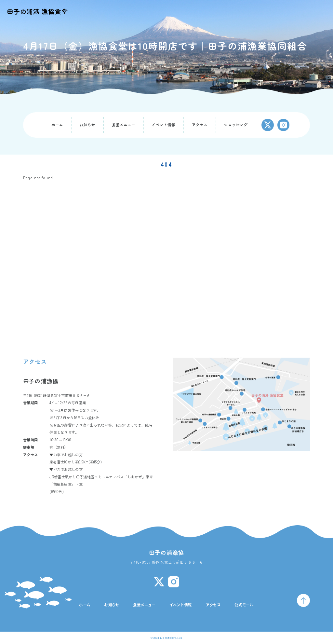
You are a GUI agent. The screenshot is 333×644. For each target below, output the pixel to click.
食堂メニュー (124, 125)
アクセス (200, 125)
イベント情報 (164, 125)
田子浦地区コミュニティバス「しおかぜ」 (111, 477)
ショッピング (236, 125)
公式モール (244, 605)
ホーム (57, 125)
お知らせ (88, 125)
